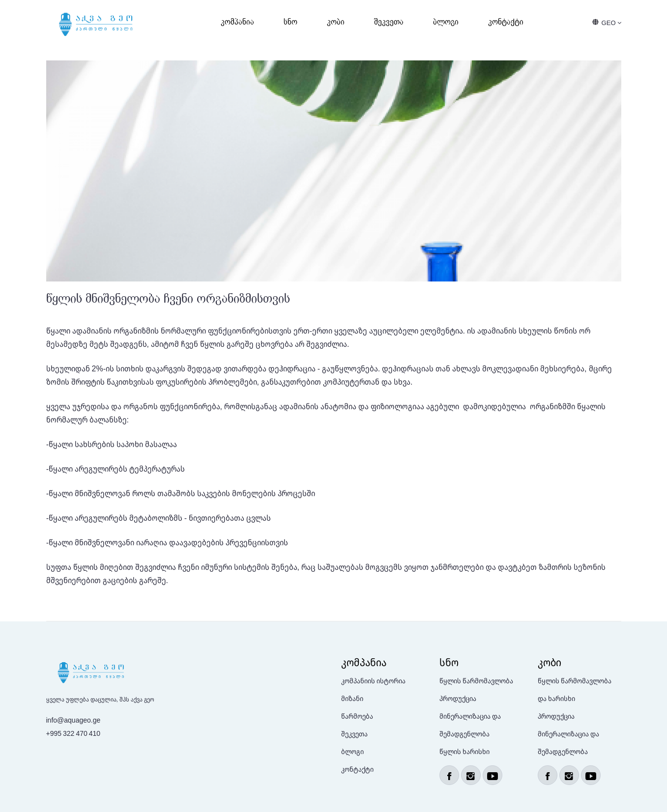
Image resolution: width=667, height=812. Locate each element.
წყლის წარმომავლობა (476, 681)
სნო (290, 22)
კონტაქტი (506, 22)
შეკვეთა (389, 22)
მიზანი (352, 698)
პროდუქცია (458, 698)
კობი (336, 22)
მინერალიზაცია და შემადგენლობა (470, 725)
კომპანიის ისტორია (373, 681)
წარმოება (357, 716)
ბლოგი (446, 22)
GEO (611, 23)
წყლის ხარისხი (464, 751)
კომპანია (237, 22)
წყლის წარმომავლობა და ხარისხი (575, 689)
